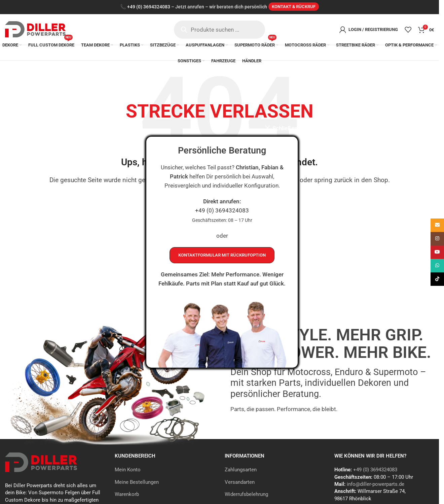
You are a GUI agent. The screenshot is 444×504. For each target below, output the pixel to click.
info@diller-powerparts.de (376, 485)
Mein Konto (128, 471)
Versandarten (240, 483)
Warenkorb (127, 495)
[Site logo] (35, 29)
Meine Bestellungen (137, 483)
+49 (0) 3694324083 (222, 212)
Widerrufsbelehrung (246, 495)
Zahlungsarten (241, 471)
